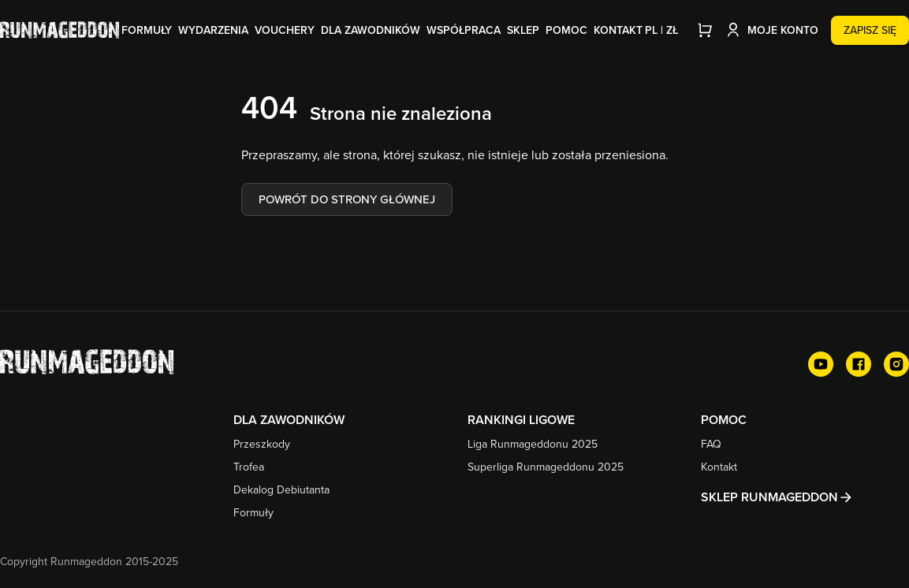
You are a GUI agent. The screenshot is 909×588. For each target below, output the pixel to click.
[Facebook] (859, 364)
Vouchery (285, 30)
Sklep (523, 30)
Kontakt (618, 30)
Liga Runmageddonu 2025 (533, 444)
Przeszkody (262, 444)
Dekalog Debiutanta (281, 489)
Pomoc (566, 30)
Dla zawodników (371, 30)
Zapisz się (870, 30)
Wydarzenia (213, 30)
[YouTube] (821, 364)
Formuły (147, 30)
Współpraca (464, 30)
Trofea (249, 467)
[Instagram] (896, 364)
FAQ (711, 444)
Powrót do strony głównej (347, 199)
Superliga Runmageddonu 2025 (546, 467)
